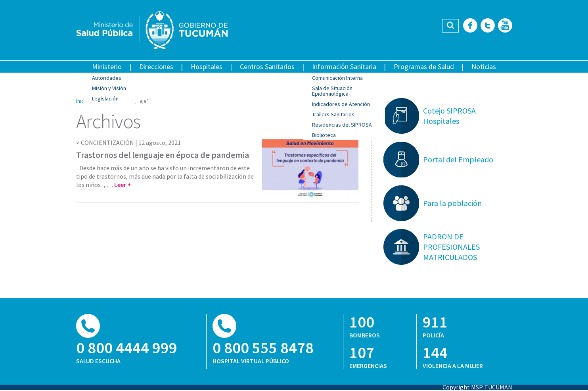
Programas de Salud (424, 66)
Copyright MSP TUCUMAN (477, 387)
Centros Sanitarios (267, 66)
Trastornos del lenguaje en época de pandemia (163, 155)
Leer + (123, 185)
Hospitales (207, 66)
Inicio (82, 101)
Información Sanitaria (344, 66)
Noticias (484, 66)
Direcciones (156, 66)
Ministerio (107, 66)
